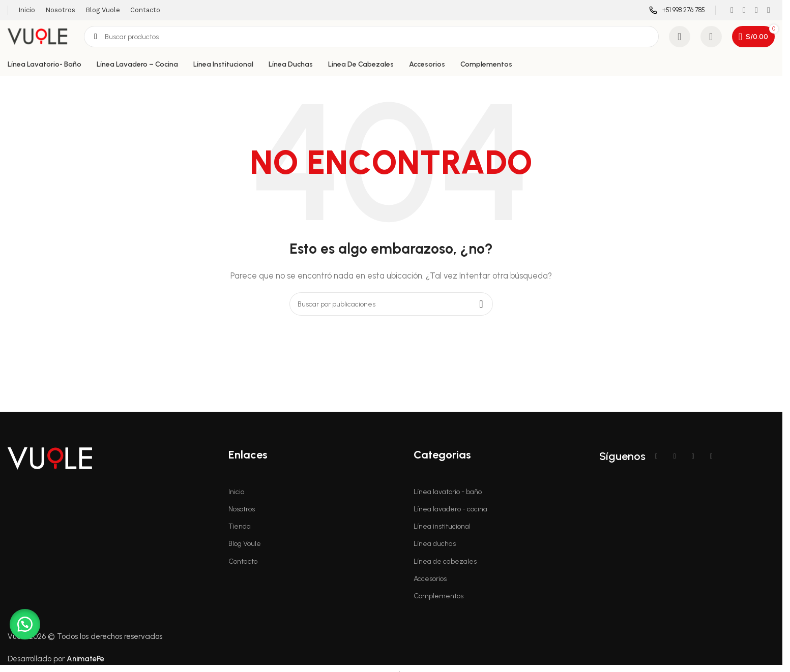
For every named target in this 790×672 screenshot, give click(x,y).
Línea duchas (435, 544)
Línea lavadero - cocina (450, 509)
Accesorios (430, 579)
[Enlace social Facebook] (732, 10)
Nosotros (242, 509)
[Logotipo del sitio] (41, 36)
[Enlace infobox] (677, 10)
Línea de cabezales (445, 561)
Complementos (438, 596)
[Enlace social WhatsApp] (769, 10)
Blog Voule (245, 544)
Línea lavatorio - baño (448, 492)
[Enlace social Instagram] (744, 10)
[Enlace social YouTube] (756, 10)
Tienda (240, 526)
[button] (25, 624)
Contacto (243, 561)
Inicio (236, 492)
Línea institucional (442, 526)
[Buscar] (371, 37)
